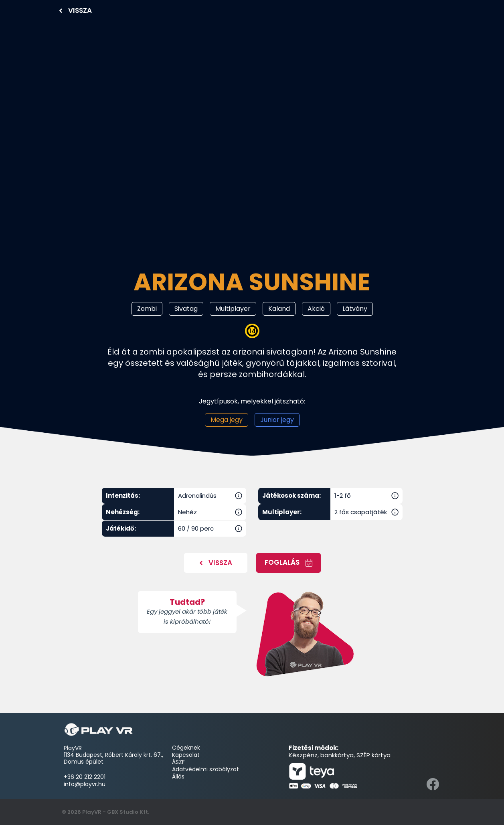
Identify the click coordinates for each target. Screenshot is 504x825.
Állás (178, 776)
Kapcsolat (186, 755)
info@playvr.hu (85, 784)
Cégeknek (187, 748)
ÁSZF (178, 762)
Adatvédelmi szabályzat (205, 769)
